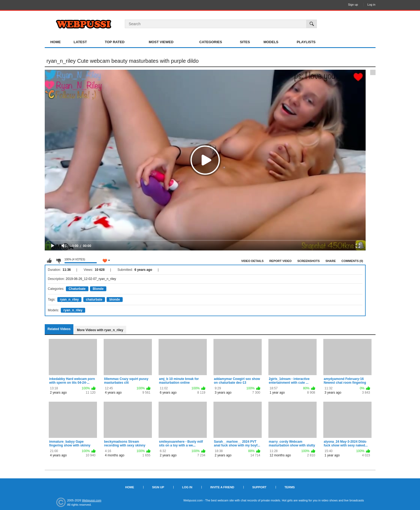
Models (271, 42)
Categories (211, 42)
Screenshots (309, 261)
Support (259, 487)
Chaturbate (77, 289)
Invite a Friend (222, 487)
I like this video (49, 261)
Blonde (98, 289)
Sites (245, 42)
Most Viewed (161, 42)
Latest (80, 42)
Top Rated (115, 42)
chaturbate (94, 300)
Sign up (353, 5)
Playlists (306, 42)
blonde (115, 300)
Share (331, 261)
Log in (372, 5)
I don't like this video (58, 261)
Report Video (280, 261)
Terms (290, 487)
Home (56, 42)
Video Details (253, 261)
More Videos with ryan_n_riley (100, 330)
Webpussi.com (92, 500)
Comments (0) (352, 261)
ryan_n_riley (70, 300)
